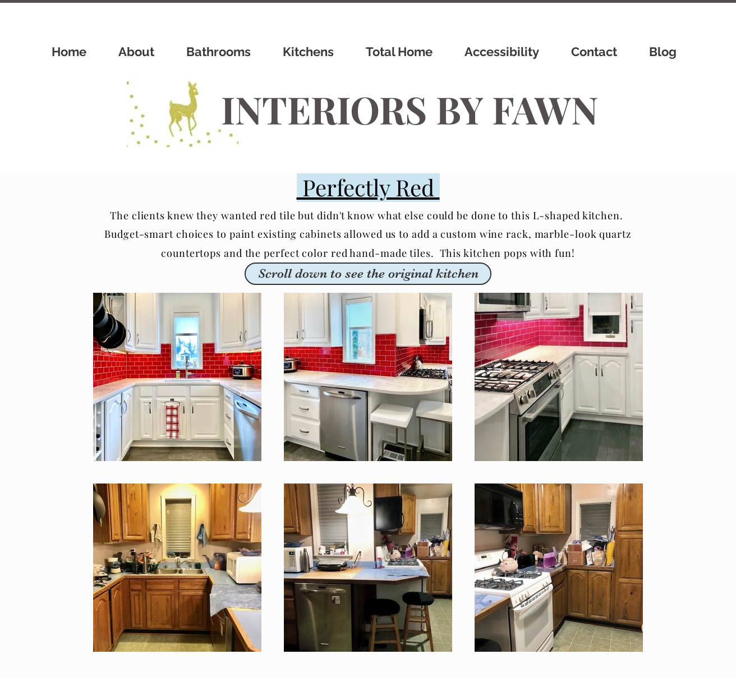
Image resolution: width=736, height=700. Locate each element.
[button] (368, 274)
